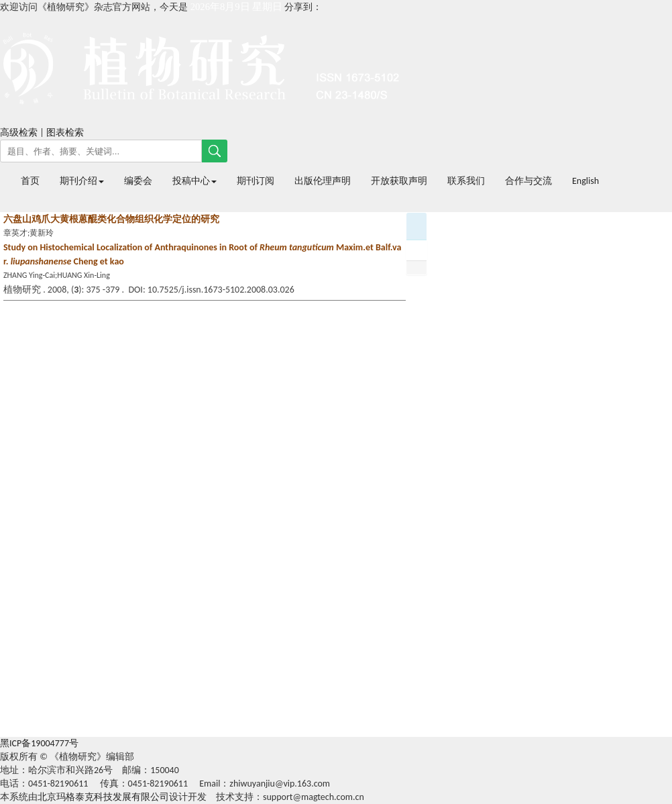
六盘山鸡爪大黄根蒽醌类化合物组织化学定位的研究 (111, 219)
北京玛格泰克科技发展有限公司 (103, 797)
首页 (30, 181)
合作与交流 (528, 181)
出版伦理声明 (323, 181)
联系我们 (466, 181)
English (585, 181)
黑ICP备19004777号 (39, 743)
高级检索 (19, 133)
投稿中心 (194, 181)
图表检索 (65, 133)
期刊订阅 (256, 181)
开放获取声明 (399, 181)
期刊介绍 (82, 181)
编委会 (138, 181)
